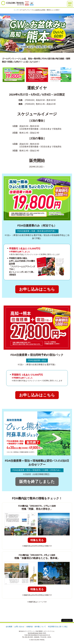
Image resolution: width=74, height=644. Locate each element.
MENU (70, 4)
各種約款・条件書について (36, 627)
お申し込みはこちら (37, 289)
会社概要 (9, 627)
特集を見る (37, 540)
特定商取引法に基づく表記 (58, 627)
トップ (16, 10)
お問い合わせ (19, 627)
